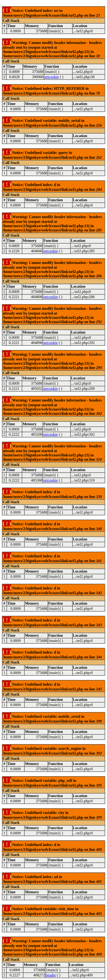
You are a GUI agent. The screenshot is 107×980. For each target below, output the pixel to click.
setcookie (52, 77)
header (51, 975)
